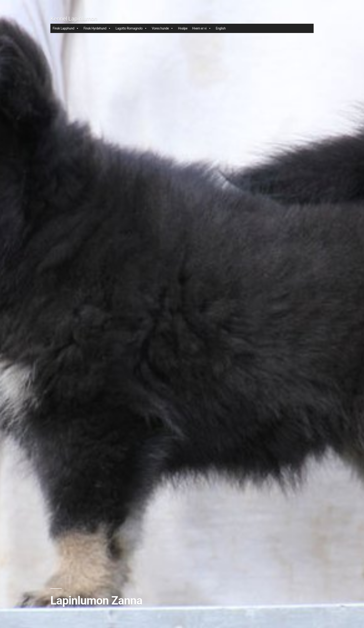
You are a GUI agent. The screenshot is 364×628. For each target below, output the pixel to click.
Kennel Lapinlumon (74, 19)
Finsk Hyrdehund (97, 28)
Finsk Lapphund (66, 28)
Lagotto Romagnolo (131, 28)
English (221, 28)
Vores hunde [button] (163, 28)
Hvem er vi (202, 28)
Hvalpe (183, 28)
